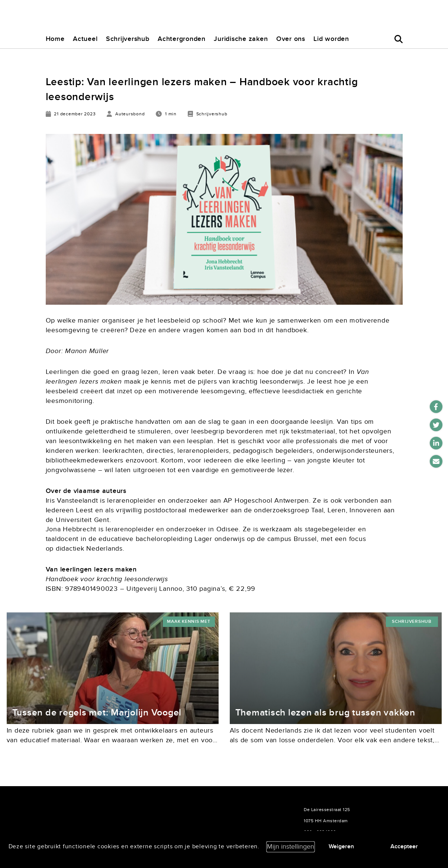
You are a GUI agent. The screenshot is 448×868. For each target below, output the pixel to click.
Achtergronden (182, 39)
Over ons (291, 39)
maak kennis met (188, 622)
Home (55, 39)
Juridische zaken (241, 39)
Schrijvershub (128, 39)
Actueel (85, 39)
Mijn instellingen (291, 847)
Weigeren (341, 846)
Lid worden (331, 39)
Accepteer (404, 846)
